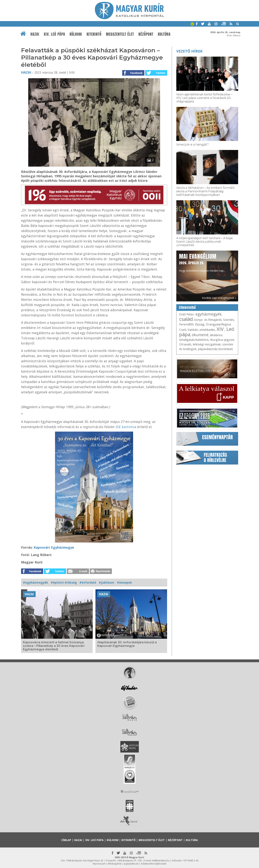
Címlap (66, 840)
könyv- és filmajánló (208, 320)
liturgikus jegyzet (222, 340)
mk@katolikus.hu (161, 861)
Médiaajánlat (115, 864)
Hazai (35, 34)
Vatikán (193, 330)
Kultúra (164, 34)
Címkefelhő (187, 308)
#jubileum (107, 582)
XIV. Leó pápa (54, 34)
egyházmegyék (209, 314)
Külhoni (76, 34)
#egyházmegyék (36, 582)
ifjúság (200, 324)
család (186, 319)
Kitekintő (94, 34)
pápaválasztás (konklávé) (215, 349)
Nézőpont (146, 34)
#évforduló (88, 582)
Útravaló (185, 344)
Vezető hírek (189, 51)
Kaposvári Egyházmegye (54, 547)
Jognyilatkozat (131, 864)
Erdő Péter (187, 314)
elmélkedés (207, 330)
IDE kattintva (126, 427)
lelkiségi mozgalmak (207, 344)
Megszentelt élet (120, 34)
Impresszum (99, 864)
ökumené (200, 335)
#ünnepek (124, 582)
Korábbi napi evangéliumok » (219, 298)
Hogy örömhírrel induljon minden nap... (202, 262)
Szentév (229, 320)
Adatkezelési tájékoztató (154, 864)
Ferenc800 (186, 324)
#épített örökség (64, 582)
